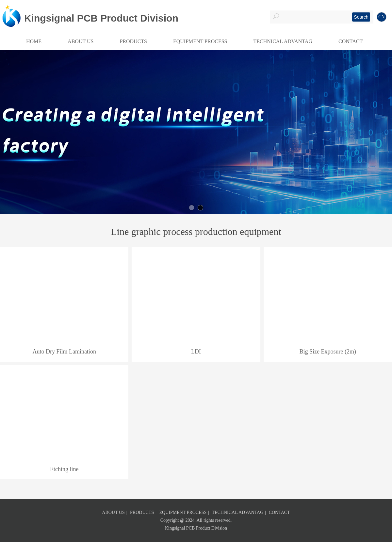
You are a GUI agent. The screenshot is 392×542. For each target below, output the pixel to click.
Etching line (64, 469)
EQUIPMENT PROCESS (183, 512)
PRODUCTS (142, 512)
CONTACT (279, 512)
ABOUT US (113, 512)
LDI (196, 352)
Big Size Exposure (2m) (327, 352)
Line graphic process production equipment (196, 231)
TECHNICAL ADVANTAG (237, 512)
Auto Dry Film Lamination (64, 352)
